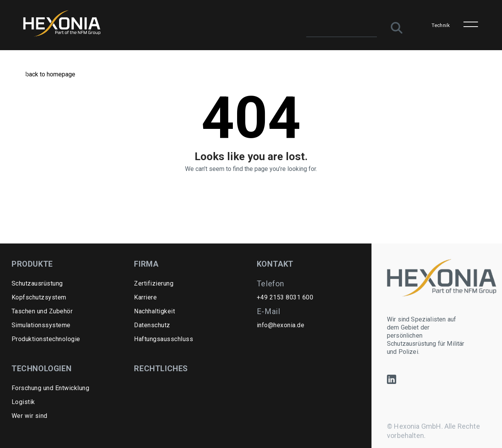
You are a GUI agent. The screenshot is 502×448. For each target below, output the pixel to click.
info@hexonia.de (281, 325)
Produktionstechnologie (46, 339)
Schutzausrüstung (37, 283)
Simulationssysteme (41, 325)
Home (20, 74)
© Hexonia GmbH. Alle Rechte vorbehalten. (433, 431)
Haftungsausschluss (164, 339)
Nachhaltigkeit (154, 311)
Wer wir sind (30, 416)
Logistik (23, 402)
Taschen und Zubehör (42, 311)
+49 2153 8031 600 (285, 297)
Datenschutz (152, 325)
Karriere (145, 297)
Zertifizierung (154, 283)
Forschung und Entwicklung (50, 388)
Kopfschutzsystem (39, 297)
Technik (441, 25)
